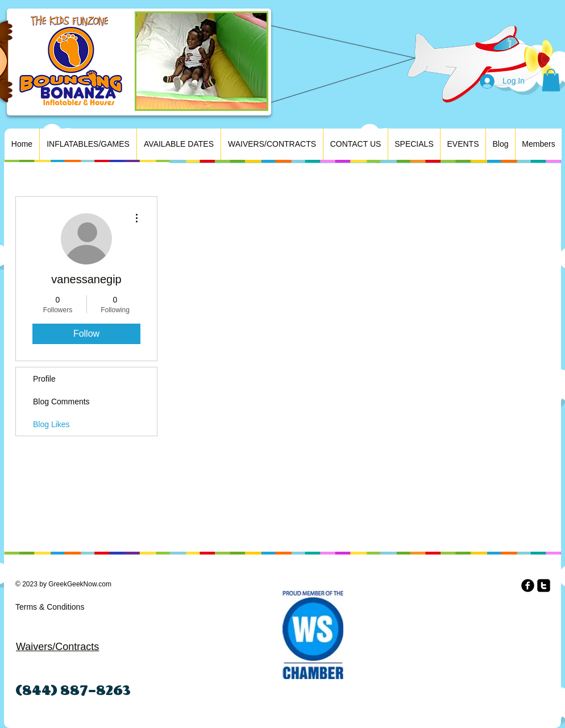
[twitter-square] (544, 586)
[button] (551, 80)
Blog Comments (61, 402)
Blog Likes (51, 424)
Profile (44, 379)
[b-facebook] (528, 586)
